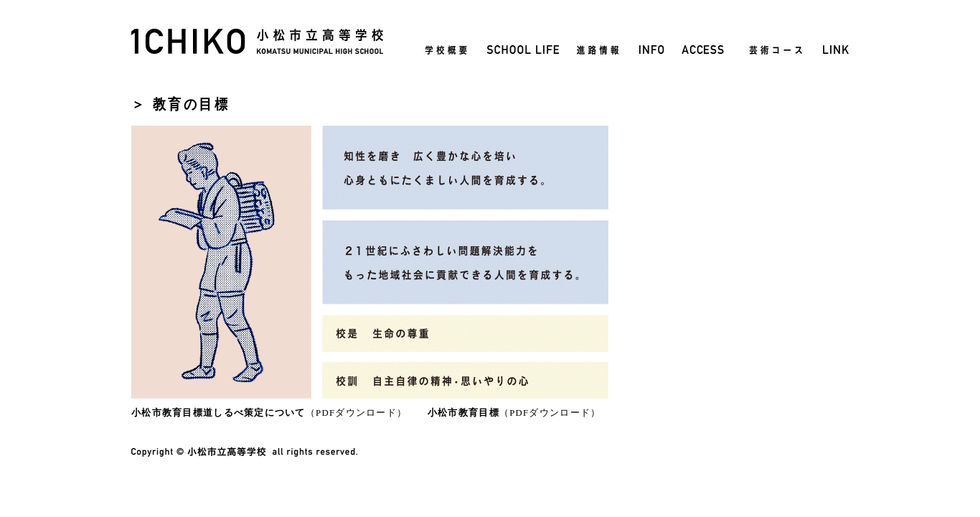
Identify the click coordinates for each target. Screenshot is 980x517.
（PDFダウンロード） (269, 413)
